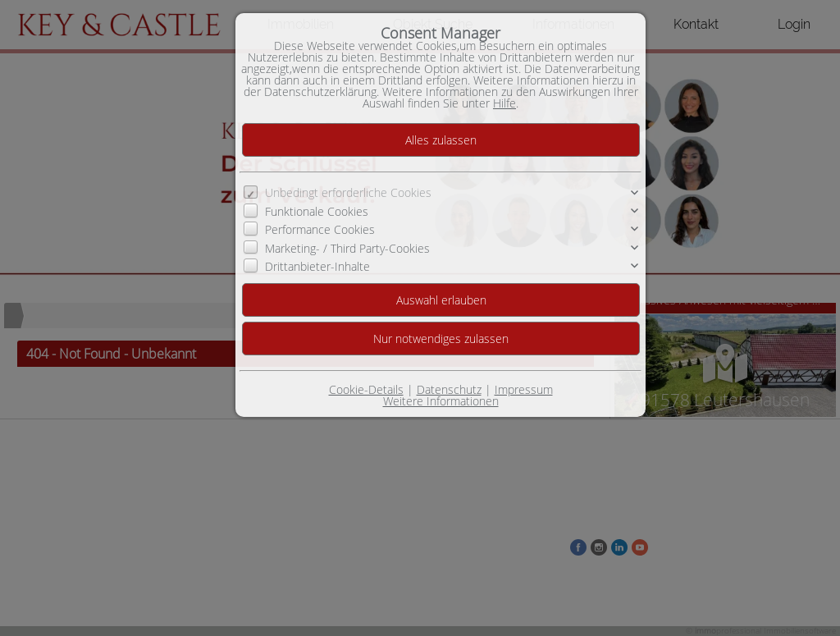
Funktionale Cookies (317, 211)
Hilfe (504, 103)
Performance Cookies (320, 229)
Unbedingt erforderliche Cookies (348, 192)
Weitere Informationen (441, 401)
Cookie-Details (366, 389)
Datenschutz (449, 389)
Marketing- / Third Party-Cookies (347, 248)
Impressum (524, 389)
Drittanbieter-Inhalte (317, 266)
